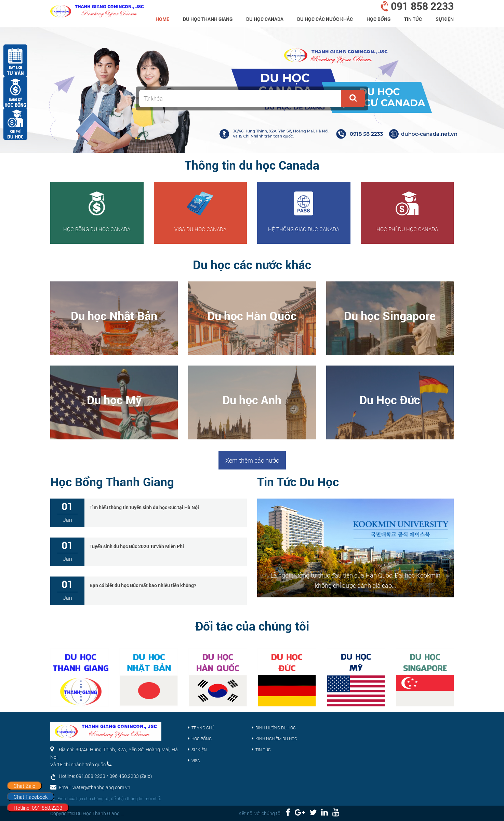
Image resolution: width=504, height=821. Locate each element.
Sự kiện (445, 19)
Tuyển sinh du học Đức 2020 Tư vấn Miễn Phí (137, 546)
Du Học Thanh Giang (208, 19)
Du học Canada (265, 19)
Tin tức (413, 19)
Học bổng (379, 19)
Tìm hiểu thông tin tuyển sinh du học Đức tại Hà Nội (144, 507)
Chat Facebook (31, 797)
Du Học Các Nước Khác (325, 19)
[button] (353, 98)
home (162, 19)
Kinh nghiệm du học (276, 739)
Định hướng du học (276, 728)
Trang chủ (203, 728)
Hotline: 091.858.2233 (38, 808)
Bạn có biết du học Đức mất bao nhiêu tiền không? (143, 585)
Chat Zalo (24, 786)
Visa (196, 760)
